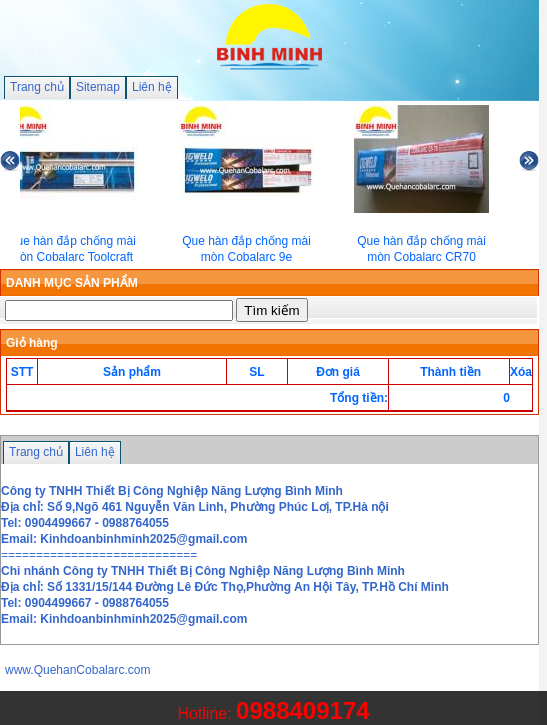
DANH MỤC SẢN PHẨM (72, 283)
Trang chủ (37, 87)
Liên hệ (152, 87)
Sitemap (98, 87)
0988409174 (302, 710)
